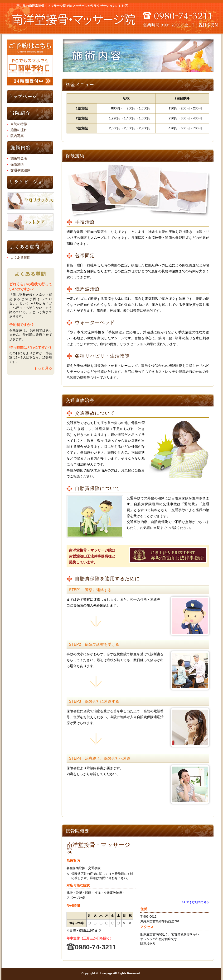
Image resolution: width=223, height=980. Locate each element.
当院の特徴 (19, 124)
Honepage (106, 973)
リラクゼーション (30, 182)
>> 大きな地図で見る (196, 902)
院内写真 (17, 136)
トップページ (30, 97)
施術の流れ (19, 130)
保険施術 (17, 164)
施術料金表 (19, 158)
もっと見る (43, 368)
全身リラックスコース (31, 201)
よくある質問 (30, 247)
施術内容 (30, 148)
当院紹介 (30, 113)
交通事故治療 (20, 170)
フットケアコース (30, 222)
